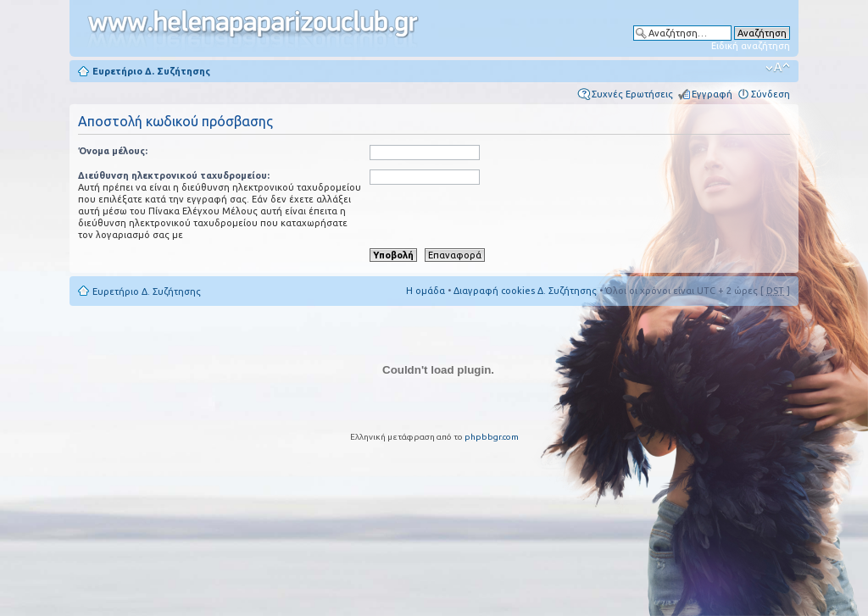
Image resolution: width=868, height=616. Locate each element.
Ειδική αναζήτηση (751, 46)
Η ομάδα (426, 291)
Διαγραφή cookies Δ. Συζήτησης (525, 291)
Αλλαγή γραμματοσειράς (778, 68)
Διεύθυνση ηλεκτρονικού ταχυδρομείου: (174, 175)
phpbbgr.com (492, 437)
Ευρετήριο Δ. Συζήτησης (151, 71)
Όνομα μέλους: (113, 151)
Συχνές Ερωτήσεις (632, 94)
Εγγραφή (712, 94)
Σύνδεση (771, 94)
